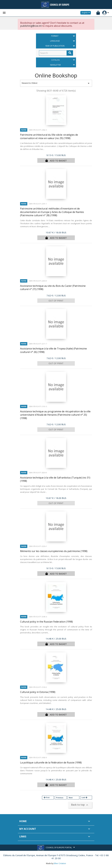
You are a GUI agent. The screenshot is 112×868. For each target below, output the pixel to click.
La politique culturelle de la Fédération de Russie (51, 763)
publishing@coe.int (31, 26)
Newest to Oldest (56, 83)
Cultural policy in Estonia (38, 692)
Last (85, 798)
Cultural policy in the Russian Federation (46, 622)
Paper (24, 130)
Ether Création (60, 863)
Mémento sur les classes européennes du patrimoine (54, 551)
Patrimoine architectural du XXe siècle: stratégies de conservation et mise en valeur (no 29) (49, 136)
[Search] (53, 53)
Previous (60, 798)
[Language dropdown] (86, 13)
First (46, 798)
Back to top (80, 805)
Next (71, 798)
